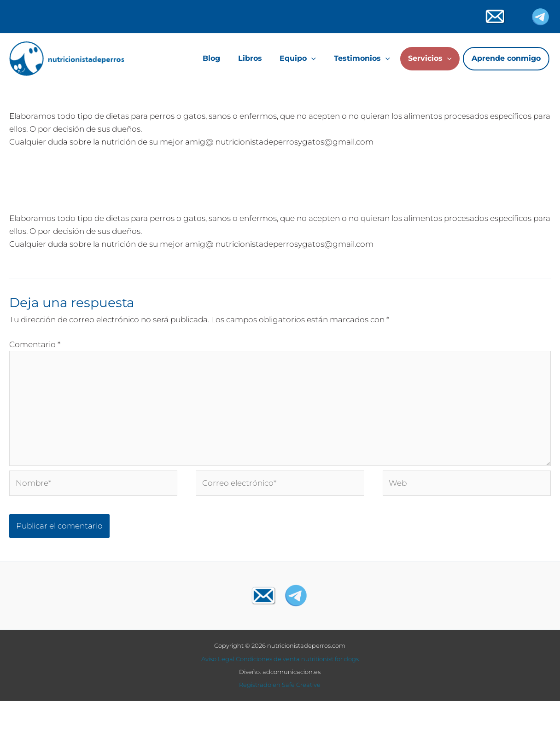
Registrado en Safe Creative (280, 686)
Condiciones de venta (268, 660)
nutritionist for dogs (330, 660)
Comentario (35, 344)
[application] (311, 58)
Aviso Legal (218, 660)
